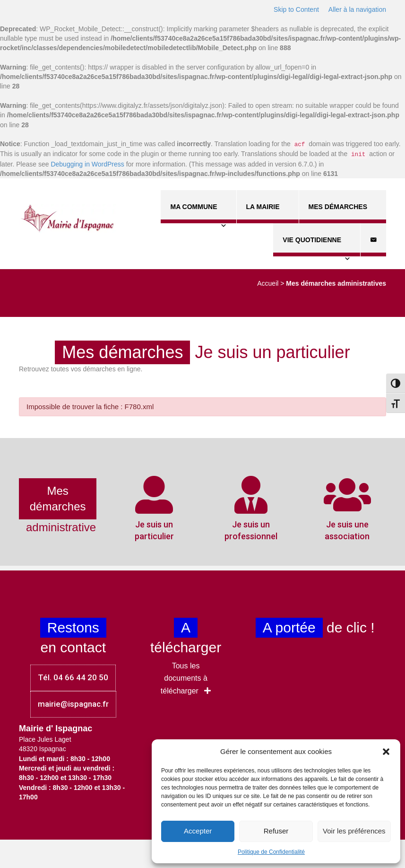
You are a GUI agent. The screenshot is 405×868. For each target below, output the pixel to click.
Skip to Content (296, 9)
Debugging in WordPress (87, 164)
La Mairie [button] (268, 213)
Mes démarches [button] (343, 213)
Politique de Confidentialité (271, 852)
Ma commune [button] (198, 213)
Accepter (198, 831)
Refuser (276, 831)
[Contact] (373, 240)
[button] (386, 752)
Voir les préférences (354, 831)
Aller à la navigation (357, 9)
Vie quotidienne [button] (317, 246)
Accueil (268, 283)
